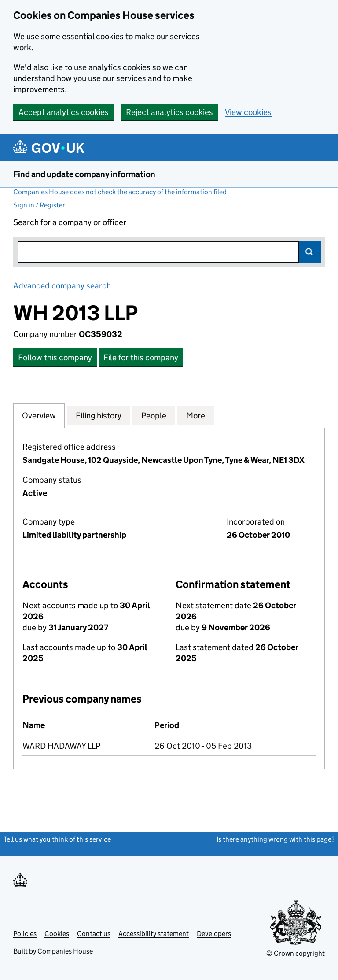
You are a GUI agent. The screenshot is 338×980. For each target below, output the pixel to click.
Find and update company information (84, 174)
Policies (25, 934)
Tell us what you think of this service (57, 839)
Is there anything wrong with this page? (276, 839)
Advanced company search (62, 286)
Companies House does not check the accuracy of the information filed (120, 192)
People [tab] (154, 415)
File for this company (141, 357)
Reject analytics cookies (169, 112)
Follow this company (55, 357)
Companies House (65, 951)
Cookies (57, 934)
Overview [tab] (39, 415)
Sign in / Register (39, 205)
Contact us (94, 934)
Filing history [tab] (99, 415)
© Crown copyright (296, 953)
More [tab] (196, 415)
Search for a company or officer (70, 222)
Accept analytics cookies (64, 112)
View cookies (248, 112)
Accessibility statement (154, 934)
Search (310, 252)
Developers (214, 934)
